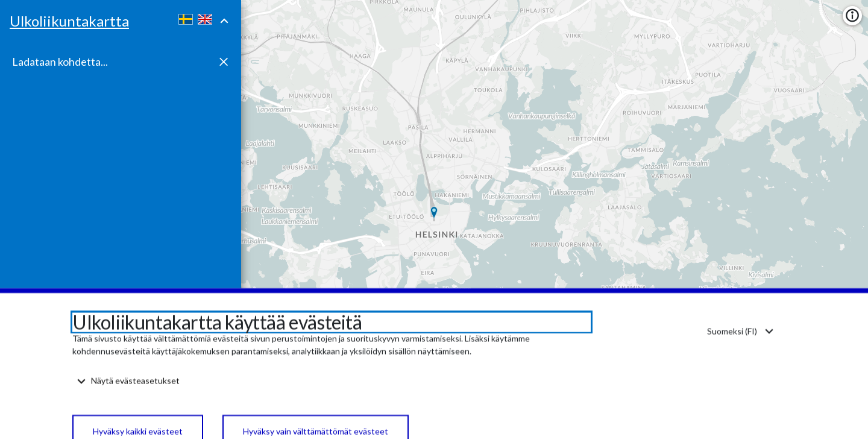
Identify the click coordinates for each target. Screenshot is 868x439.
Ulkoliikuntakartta (69, 21)
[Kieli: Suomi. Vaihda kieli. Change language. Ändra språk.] (739, 357)
